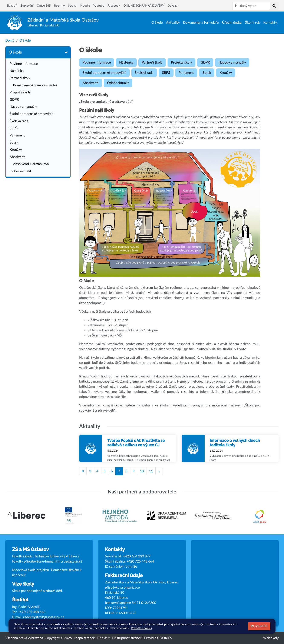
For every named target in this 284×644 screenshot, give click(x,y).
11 (151, 471)
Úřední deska (232, 23)
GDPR (14, 100)
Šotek (14, 142)
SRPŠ (14, 128)
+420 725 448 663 (32, 612)
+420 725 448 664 (140, 561)
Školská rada (19, 121)
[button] (274, 6)
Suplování (27, 6)
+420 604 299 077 (137, 556)
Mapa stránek (85, 638)
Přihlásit (103, 638)
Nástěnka (17, 71)
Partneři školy (20, 78)
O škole (157, 23)
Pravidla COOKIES (158, 638)
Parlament (17, 135)
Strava (72, 6)
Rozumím (259, 626)
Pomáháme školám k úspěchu (35, 85)
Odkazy (172, 6)
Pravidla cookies (141, 628)
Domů (10, 41)
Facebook (114, 6)
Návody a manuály (23, 107)
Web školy (271, 638)
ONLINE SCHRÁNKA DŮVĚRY (144, 6)
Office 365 (44, 6)
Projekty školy (20, 92)
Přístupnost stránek (127, 638)
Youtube (99, 6)
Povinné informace (24, 64)
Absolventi (18, 157)
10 (142, 471)
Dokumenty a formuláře (201, 23)
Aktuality (173, 23)
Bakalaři (12, 6)
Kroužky (16, 150)
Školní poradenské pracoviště (31, 114)
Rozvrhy (59, 6)
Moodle (85, 6)
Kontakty (270, 23)
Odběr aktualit (20, 171)
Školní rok (252, 23)
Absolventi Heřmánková (31, 164)
